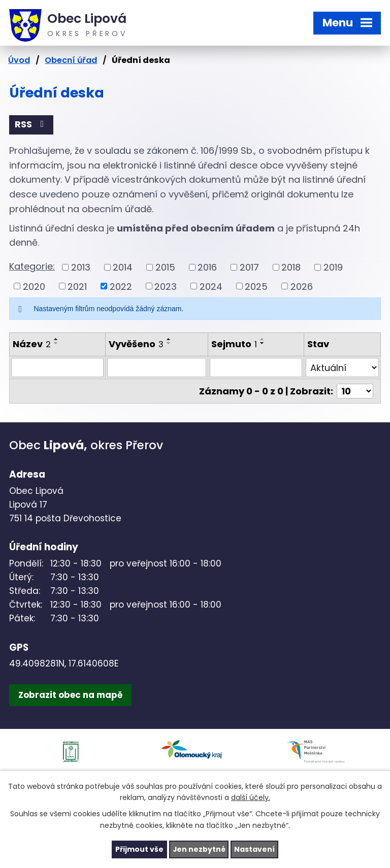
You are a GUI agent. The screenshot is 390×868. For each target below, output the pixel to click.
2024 (211, 287)
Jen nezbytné (199, 849)
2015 (165, 267)
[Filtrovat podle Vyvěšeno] (157, 368)
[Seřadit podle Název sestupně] (56, 344)
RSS (31, 125)
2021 (77, 287)
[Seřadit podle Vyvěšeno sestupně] (169, 344)
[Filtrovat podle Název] (57, 368)
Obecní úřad (71, 60)
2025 (256, 287)
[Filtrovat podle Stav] (343, 368)
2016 (207, 267)
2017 (249, 267)
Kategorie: (32, 266)
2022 (121, 287)
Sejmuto (234, 344)
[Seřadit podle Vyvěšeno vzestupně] (169, 340)
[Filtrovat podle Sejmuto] (256, 368)
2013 (81, 267)
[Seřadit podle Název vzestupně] (56, 340)
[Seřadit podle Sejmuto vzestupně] (263, 340)
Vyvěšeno (136, 344)
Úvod (19, 60)
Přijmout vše (139, 849)
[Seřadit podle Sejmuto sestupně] (263, 344)
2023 (166, 287)
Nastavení (255, 849)
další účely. (251, 797)
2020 (34, 287)
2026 (302, 287)
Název (32, 344)
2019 (333, 267)
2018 (291, 267)
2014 (123, 267)
